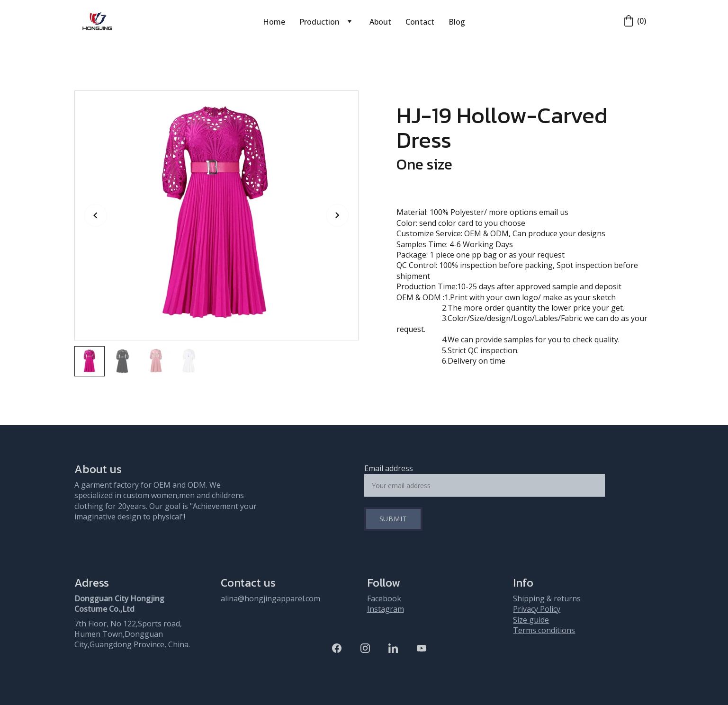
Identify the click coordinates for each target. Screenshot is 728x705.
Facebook (384, 598)
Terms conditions (544, 630)
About (380, 22)
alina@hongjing (249, 598)
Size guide (531, 620)
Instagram (386, 609)
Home (274, 22)
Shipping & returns (547, 598)
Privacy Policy (537, 609)
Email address (389, 468)
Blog (457, 22)
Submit (394, 519)
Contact (420, 22)
